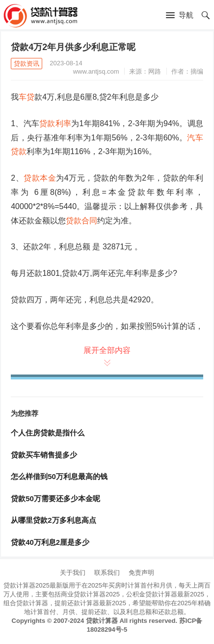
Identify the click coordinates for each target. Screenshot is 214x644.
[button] (180, 16)
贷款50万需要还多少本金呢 (55, 498)
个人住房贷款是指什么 (48, 433)
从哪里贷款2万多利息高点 (53, 520)
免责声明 (141, 573)
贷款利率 (55, 123)
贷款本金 (40, 178)
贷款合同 (81, 221)
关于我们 (73, 573)
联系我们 (107, 573)
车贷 (27, 97)
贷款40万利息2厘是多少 (50, 542)
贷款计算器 (102, 621)
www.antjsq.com (96, 71)
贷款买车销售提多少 (44, 455)
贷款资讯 (27, 64)
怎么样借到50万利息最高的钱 (59, 476)
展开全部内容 (107, 355)
